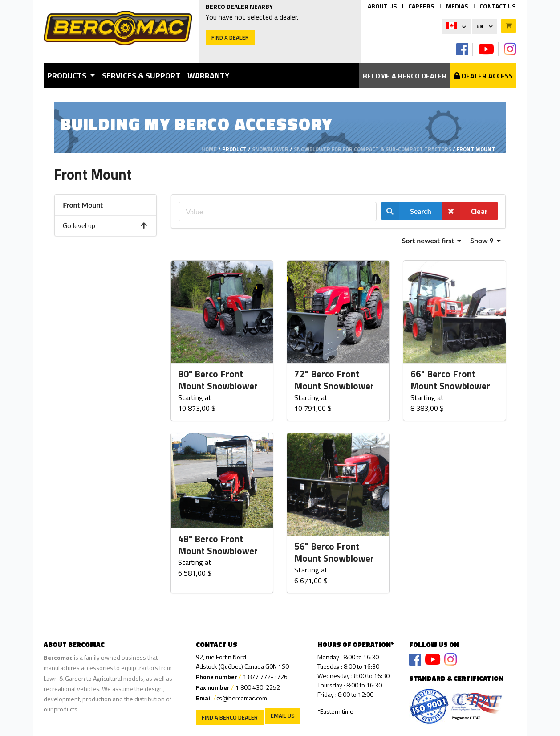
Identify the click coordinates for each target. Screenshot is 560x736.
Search (406, 211)
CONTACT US (497, 6)
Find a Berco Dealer (230, 717)
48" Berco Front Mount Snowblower (218, 545)
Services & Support (141, 76)
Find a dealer (230, 37)
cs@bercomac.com (242, 698)
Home (209, 149)
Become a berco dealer (405, 76)
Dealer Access (483, 76)
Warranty (208, 76)
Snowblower (270, 149)
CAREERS (421, 6)
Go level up (105, 225)
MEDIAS (457, 6)
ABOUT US (382, 6)
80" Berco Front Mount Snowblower (218, 380)
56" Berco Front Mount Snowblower (334, 553)
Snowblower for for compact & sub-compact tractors (373, 149)
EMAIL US (283, 716)
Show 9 (485, 240)
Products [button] (68, 76)
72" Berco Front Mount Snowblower (334, 380)
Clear (465, 211)
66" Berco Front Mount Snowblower (450, 380)
